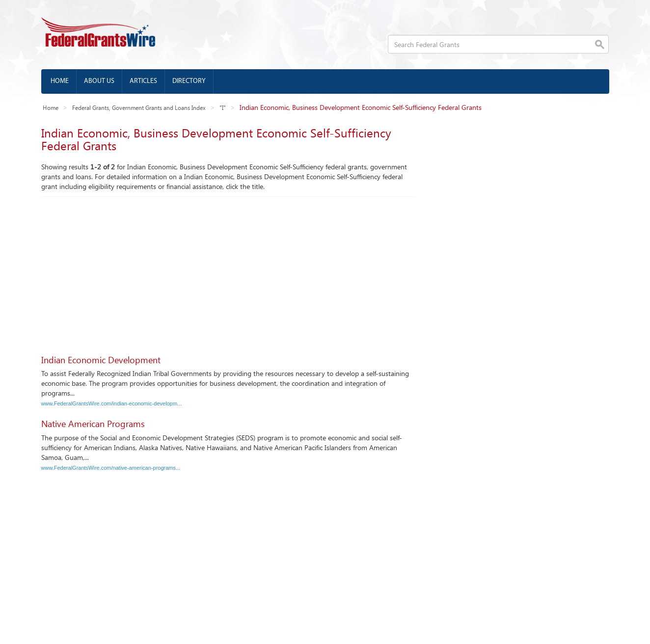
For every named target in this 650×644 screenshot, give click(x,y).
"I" (223, 107)
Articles (143, 81)
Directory (189, 81)
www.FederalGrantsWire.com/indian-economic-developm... (112, 403)
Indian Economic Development (101, 360)
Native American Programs (93, 424)
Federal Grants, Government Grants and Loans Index (139, 107)
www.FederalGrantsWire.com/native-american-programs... (111, 468)
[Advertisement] (228, 270)
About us (99, 81)
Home (60, 81)
